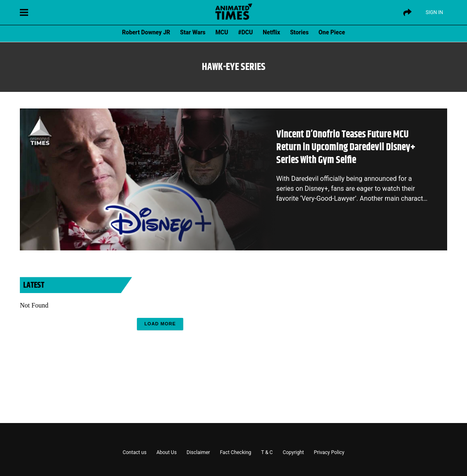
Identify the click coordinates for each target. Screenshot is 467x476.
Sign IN (434, 12)
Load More (160, 324)
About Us (166, 452)
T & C (267, 452)
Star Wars (193, 32)
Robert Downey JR (146, 32)
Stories (299, 32)
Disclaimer (198, 452)
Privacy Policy (329, 452)
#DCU (246, 32)
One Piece (332, 32)
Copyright (293, 452)
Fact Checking (236, 452)
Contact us (134, 452)
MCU (222, 32)
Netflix (271, 32)
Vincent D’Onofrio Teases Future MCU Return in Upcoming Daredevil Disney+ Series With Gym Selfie (346, 147)
